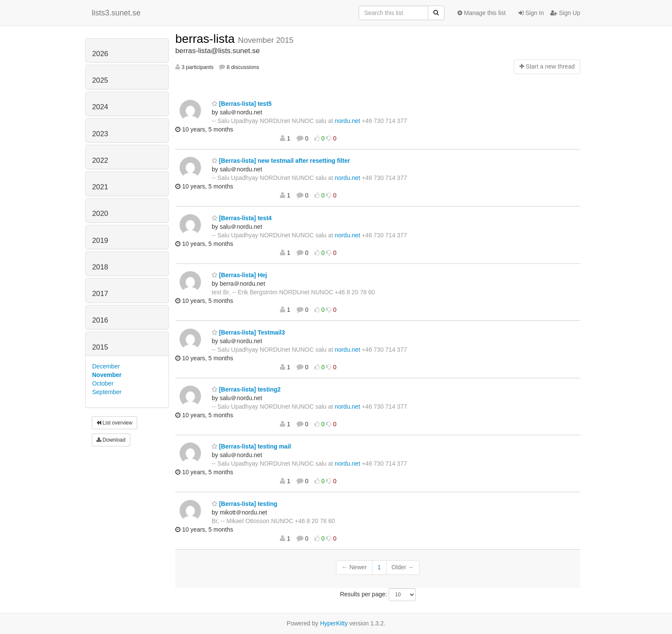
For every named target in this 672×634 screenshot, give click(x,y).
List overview (114, 423)
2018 (100, 267)
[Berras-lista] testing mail (251, 446)
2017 (100, 294)
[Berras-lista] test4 (242, 218)
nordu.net (347, 121)
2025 (100, 80)
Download (111, 440)
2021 (100, 187)
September (107, 392)
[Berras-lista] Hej (239, 275)
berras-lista (207, 39)
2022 (100, 160)
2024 (100, 107)
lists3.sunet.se (116, 13)
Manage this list (481, 13)
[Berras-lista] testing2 (246, 389)
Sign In (531, 13)
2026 (100, 54)
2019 (100, 241)
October (103, 383)
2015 (100, 347)
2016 (100, 320)
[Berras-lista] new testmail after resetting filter (281, 161)
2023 (100, 134)
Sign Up (565, 13)
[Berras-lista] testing (244, 504)
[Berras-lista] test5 (242, 104)
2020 (100, 214)
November (107, 375)
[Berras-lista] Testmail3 (248, 332)
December (106, 366)
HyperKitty (334, 623)
